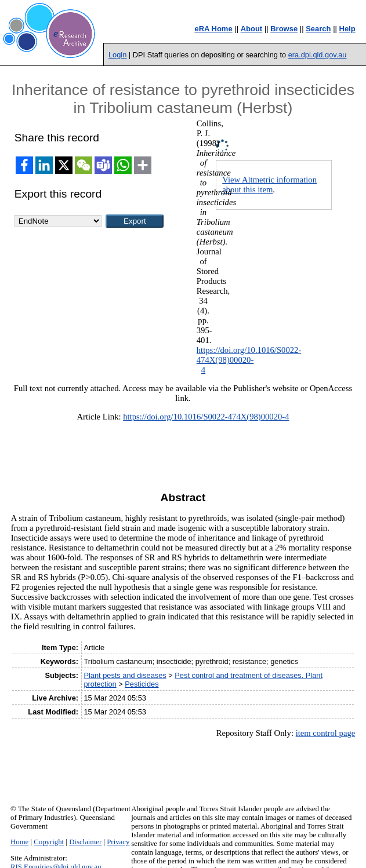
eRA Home (213, 29)
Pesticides (142, 684)
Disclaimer (85, 842)
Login (117, 55)
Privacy (118, 842)
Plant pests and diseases (125, 675)
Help (347, 29)
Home (19, 842)
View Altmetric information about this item (269, 185)
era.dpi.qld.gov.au (318, 55)
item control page (326, 733)
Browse (284, 29)
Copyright (49, 842)
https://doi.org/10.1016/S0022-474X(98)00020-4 (249, 360)
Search (318, 29)
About (252, 29)
